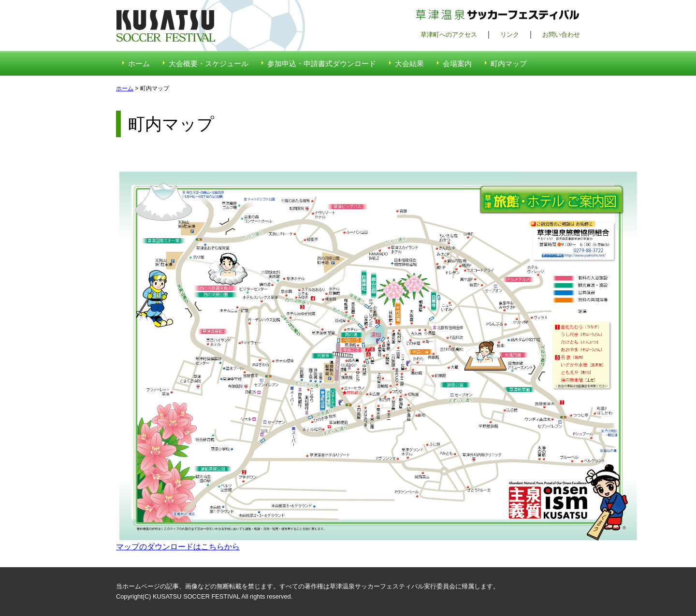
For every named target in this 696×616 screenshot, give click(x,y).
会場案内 (457, 64)
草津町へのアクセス (449, 35)
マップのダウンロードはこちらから (178, 547)
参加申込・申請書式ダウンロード (322, 64)
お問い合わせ (561, 35)
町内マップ (509, 64)
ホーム (139, 64)
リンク (510, 35)
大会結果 (409, 64)
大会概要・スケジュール (209, 64)
